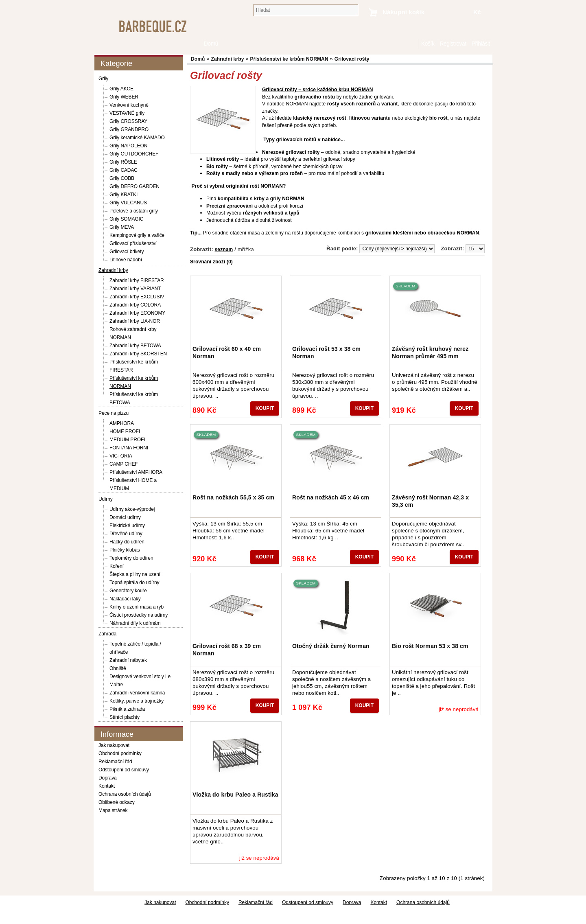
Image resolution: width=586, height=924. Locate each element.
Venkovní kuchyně (129, 105)
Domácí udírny (125, 517)
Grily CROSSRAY (128, 121)
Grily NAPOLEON (128, 146)
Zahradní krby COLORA (135, 305)
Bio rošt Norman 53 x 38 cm (430, 646)
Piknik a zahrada (127, 709)
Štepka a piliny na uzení (135, 574)
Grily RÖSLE (123, 162)
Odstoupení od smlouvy (124, 770)
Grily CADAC (124, 170)
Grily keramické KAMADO (137, 138)
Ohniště (118, 668)
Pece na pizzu (114, 413)
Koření (117, 566)
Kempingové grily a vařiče (137, 235)
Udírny (106, 499)
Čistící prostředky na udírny (139, 615)
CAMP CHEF (124, 464)
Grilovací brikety (127, 252)
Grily (103, 79)
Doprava (108, 778)
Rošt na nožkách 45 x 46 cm (331, 497)
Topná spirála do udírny (134, 582)
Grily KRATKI (124, 195)
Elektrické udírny (127, 525)
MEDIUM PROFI (127, 440)
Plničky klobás (125, 550)
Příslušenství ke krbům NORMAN (289, 59)
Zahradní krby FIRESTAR (137, 280)
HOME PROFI (125, 431)
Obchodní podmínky (120, 753)
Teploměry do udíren (131, 558)
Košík (428, 44)
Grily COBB (122, 178)
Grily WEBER (124, 97)
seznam (224, 250)
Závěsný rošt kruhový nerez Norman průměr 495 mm (430, 353)
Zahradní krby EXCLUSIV (137, 297)
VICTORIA (121, 456)
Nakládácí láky (125, 599)
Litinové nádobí (126, 260)
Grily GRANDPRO (129, 129)
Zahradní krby (113, 270)
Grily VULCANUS (128, 203)
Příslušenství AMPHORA (136, 472)
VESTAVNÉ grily (127, 113)
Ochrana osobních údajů (125, 794)
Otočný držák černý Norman (331, 646)
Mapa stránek (113, 810)
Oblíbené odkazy (117, 802)
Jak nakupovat (114, 745)
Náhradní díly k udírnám (135, 623)
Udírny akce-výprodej (132, 509)
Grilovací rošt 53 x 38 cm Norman (326, 353)
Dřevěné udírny (126, 534)
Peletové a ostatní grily (134, 211)
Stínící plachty (125, 717)
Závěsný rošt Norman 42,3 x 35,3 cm (430, 501)
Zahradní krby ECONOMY (137, 313)
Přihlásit (481, 44)
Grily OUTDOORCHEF (134, 154)
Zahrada (107, 634)
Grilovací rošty (352, 59)
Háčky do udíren (127, 542)
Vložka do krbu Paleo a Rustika (235, 795)
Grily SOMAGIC (126, 219)
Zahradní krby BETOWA (135, 346)
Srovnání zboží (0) (211, 262)
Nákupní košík (403, 12)
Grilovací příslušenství (133, 243)
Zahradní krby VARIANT (135, 289)
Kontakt (107, 786)
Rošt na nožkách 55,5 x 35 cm (233, 497)
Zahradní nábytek (128, 660)
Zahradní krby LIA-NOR (135, 321)
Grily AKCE (121, 89)
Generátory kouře (128, 591)
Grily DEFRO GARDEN (134, 186)
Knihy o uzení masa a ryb (137, 607)
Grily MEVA (122, 227)
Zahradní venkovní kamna (137, 693)
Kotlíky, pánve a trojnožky (137, 701)
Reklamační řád (115, 762)
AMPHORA (122, 423)
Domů (414, 44)
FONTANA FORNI (129, 448)
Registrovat (453, 44)
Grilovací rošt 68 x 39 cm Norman (227, 650)
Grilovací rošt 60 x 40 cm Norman (227, 353)
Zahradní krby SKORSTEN (138, 354)
